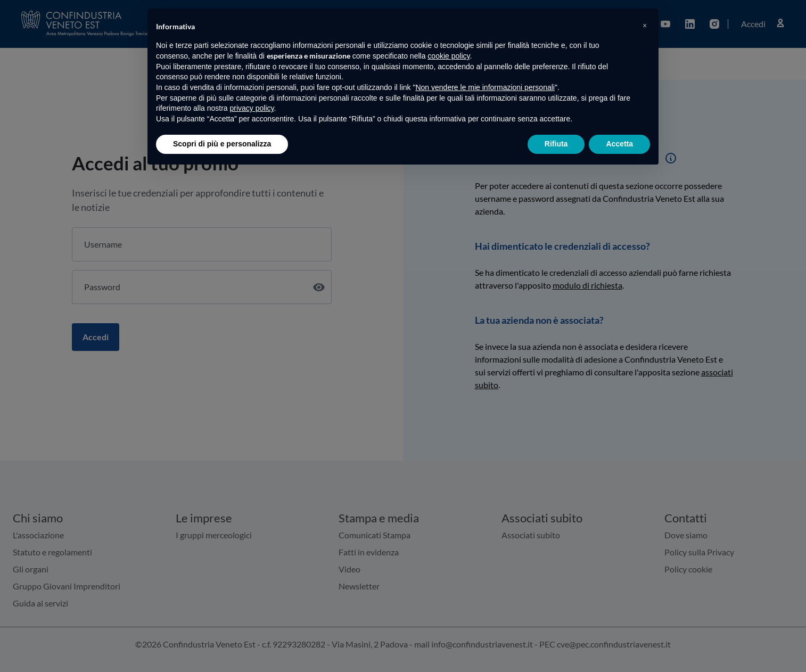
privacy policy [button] (252, 108)
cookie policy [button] (449, 56)
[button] (645, 26)
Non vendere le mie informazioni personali (485, 87)
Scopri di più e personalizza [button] (222, 144)
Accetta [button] (619, 144)
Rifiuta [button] (556, 144)
